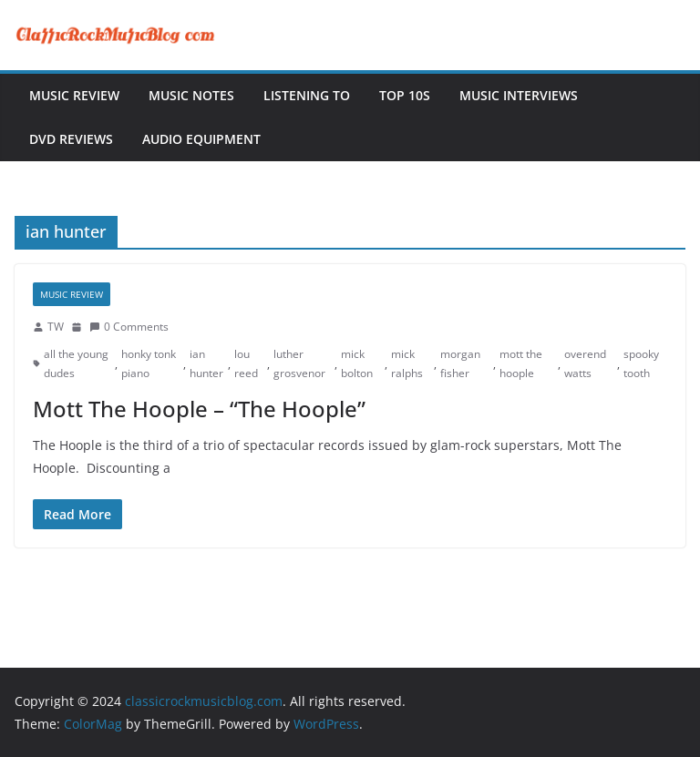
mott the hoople (521, 364)
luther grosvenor (299, 364)
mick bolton (357, 364)
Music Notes (191, 95)
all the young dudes (76, 364)
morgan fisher (460, 364)
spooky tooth (641, 364)
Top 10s (405, 95)
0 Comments (129, 327)
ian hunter (206, 364)
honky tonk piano (149, 364)
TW (56, 327)
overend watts (585, 364)
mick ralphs (407, 364)
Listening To (307, 95)
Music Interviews (519, 95)
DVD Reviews (71, 139)
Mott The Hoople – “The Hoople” (199, 409)
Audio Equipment (201, 139)
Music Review (74, 95)
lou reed (246, 364)
